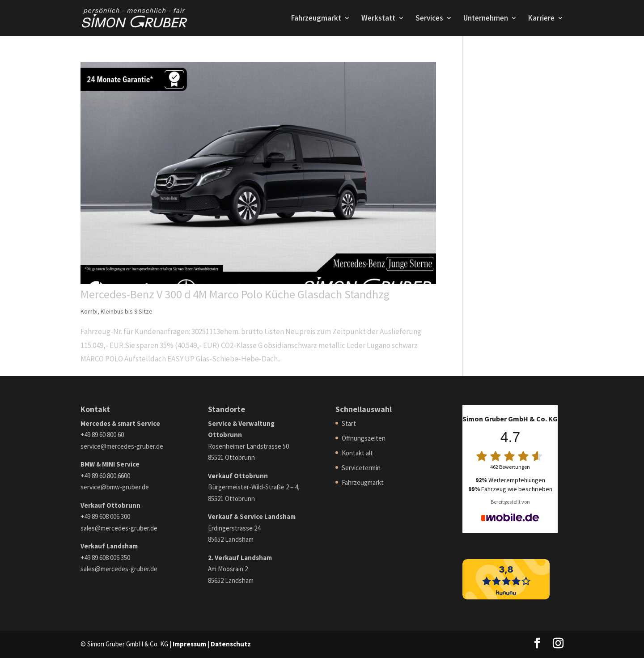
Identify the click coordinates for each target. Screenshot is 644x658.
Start (349, 423)
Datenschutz (231, 644)
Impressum (189, 644)
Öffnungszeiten (364, 438)
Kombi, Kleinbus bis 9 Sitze (117, 311)
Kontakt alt (357, 453)
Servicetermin (361, 468)
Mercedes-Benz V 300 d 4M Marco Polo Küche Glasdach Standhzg (235, 294)
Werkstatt (378, 19)
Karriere (541, 19)
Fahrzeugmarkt (316, 19)
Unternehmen (486, 19)
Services (429, 19)
